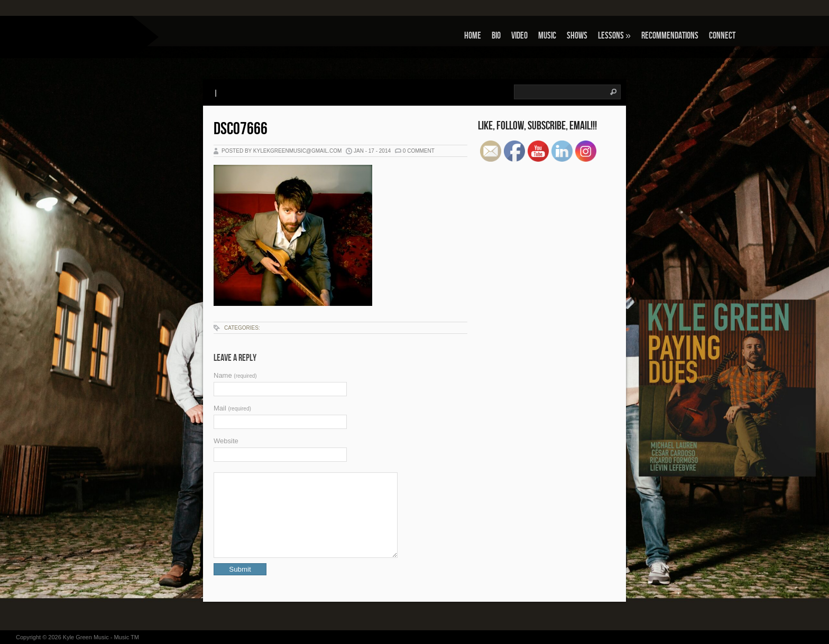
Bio (496, 36)
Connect (722, 36)
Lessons (614, 36)
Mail (232, 408)
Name (235, 375)
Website (226, 441)
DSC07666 (241, 129)
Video (519, 36)
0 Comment (419, 151)
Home (473, 36)
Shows (577, 36)
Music (547, 36)
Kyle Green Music (86, 637)
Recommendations (670, 36)
